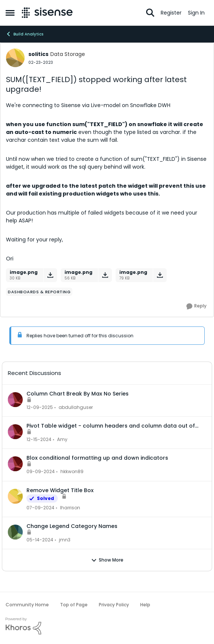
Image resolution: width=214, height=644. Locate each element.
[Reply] (196, 306)
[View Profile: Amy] (15, 432)
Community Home (27, 605)
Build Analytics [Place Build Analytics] (24, 34)
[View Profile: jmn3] (15, 532)
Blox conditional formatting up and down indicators (97, 458)
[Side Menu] (10, 13)
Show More (107, 560)
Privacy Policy (114, 605)
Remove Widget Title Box (60, 490)
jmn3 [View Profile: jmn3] (65, 540)
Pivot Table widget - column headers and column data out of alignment (111, 426)
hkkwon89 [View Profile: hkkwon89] (72, 472)
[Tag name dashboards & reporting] (39, 292)
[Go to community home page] (47, 13)
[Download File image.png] (50, 275)
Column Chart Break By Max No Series (78, 394)
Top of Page (74, 605)
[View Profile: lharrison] (15, 496)
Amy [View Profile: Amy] (62, 439)
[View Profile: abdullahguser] (15, 400)
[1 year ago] (39, 440)
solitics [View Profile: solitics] (38, 54)
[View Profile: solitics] (15, 58)
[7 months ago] (40, 407)
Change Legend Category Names (72, 526)
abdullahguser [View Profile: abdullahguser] (76, 407)
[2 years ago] (40, 508)
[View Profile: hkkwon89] (15, 464)
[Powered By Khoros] (107, 626)
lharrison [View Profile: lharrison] (70, 508)
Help (145, 605)
